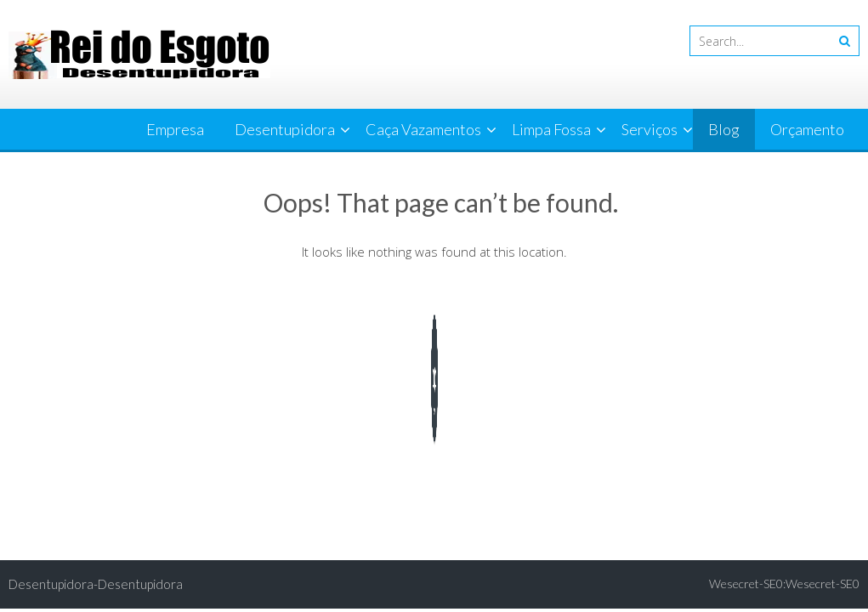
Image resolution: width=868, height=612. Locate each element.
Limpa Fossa (551, 129)
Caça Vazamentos (423, 129)
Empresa (175, 129)
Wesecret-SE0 (823, 584)
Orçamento (807, 129)
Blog (724, 129)
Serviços (650, 129)
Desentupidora (285, 129)
